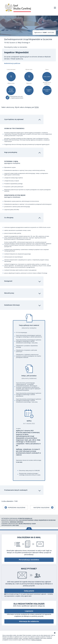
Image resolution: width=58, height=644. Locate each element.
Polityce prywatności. (36, 640)
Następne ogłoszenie (41, 506)
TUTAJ (37, 107)
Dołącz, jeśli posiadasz (29, 376)
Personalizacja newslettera (29, 558)
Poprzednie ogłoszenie (17, 506)
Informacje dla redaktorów (29, 620)
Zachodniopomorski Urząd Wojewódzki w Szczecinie (28, 39)
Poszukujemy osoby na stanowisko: (16, 47)
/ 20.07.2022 (44, 32)
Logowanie (29, 610)
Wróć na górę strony (29, 527)
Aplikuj (29, 421)
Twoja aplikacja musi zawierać (29, 325)
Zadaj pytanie (29, 589)
